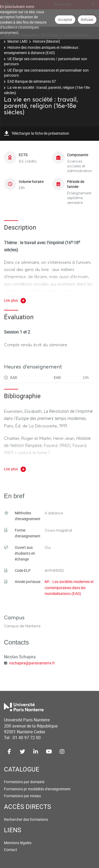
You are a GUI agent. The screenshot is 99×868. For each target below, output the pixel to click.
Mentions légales (18, 843)
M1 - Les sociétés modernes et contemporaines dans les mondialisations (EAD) (69, 588)
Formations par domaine (24, 782)
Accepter (65, 19)
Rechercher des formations (26, 819)
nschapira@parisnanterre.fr (32, 663)
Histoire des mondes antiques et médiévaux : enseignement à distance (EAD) (42, 50)
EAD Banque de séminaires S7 (32, 81)
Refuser (87, 19)
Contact (11, 850)
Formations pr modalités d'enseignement (37, 789)
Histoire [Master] (46, 41)
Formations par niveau (22, 796)
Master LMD (17, 41)
